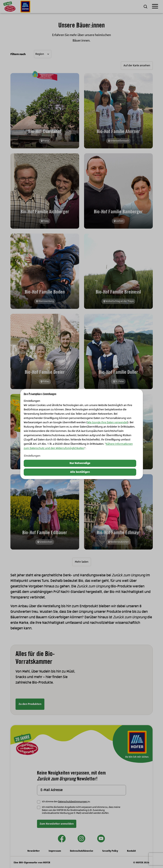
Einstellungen (32, 456)
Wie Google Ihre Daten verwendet (107, 423)
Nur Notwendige (80, 463)
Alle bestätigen (80, 472)
